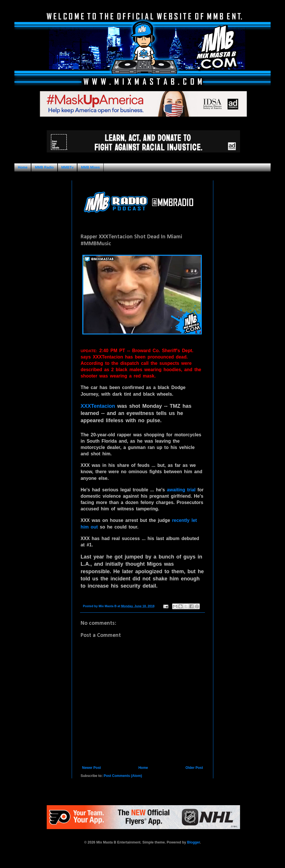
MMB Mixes (90, 167)
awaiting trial (181, 490)
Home (23, 167)
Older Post (194, 768)
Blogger (194, 842)
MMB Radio (44, 167)
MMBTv (68, 167)
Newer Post (91, 768)
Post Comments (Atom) (123, 776)
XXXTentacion (98, 406)
